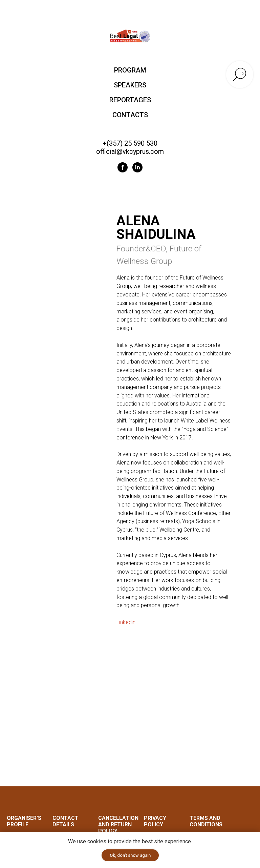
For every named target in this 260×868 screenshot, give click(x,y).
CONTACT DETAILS (66, 822)
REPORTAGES (130, 100)
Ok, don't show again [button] (130, 855)
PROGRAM (130, 70)
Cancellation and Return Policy (118, 825)
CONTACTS (130, 115)
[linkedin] (137, 167)
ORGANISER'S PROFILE (24, 822)
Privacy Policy (155, 822)
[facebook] (123, 167)
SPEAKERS (130, 85)
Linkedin (126, 622)
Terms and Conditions (206, 822)
